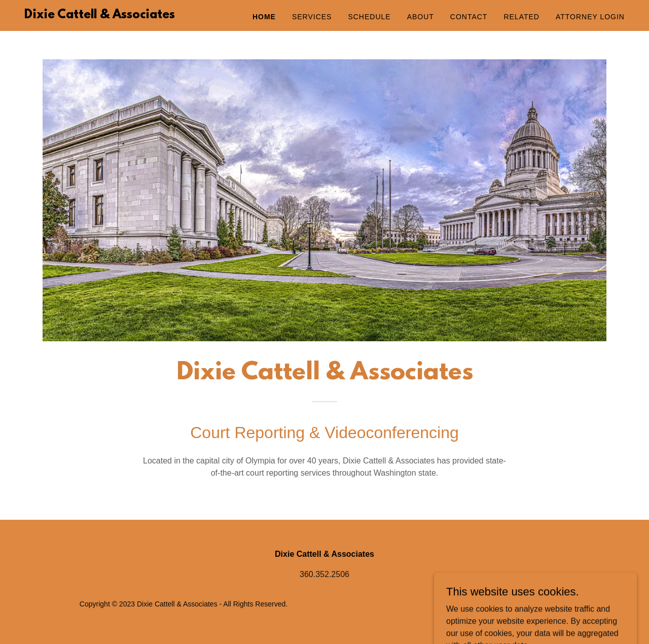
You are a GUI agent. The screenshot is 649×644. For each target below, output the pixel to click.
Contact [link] (469, 17)
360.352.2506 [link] (324, 574)
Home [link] (264, 17)
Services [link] (312, 17)
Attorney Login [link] (590, 17)
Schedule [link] (369, 17)
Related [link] (521, 17)
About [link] (421, 17)
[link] (100, 15)
